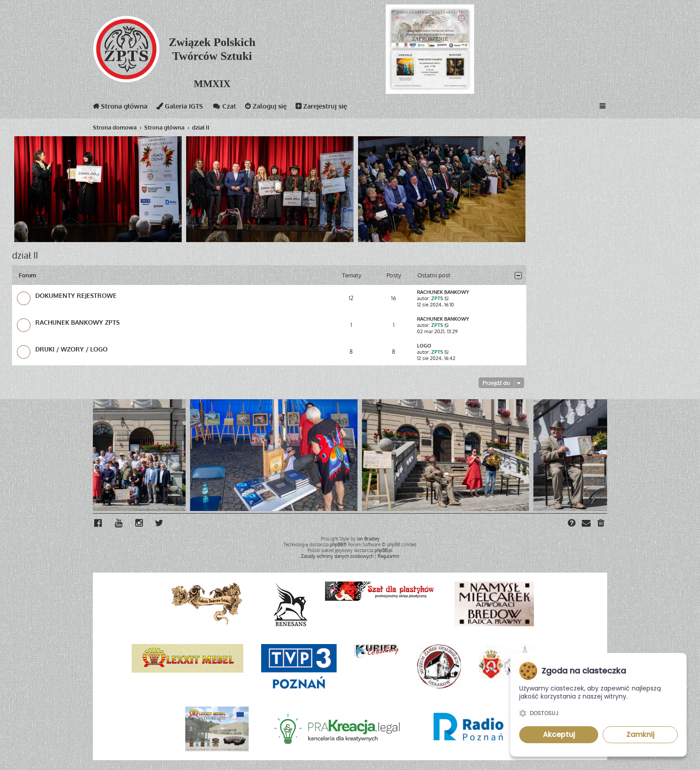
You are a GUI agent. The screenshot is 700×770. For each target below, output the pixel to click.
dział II (25, 255)
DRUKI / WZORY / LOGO (71, 349)
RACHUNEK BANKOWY (443, 292)
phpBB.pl (383, 550)
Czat (224, 108)
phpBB (336, 544)
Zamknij (640, 734)
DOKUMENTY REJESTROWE (76, 295)
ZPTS (437, 298)
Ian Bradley (368, 539)
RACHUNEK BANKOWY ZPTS (77, 322)
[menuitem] (601, 524)
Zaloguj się (266, 108)
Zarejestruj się (321, 108)
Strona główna (120, 108)
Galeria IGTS (180, 108)
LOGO (424, 346)
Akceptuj (559, 734)
